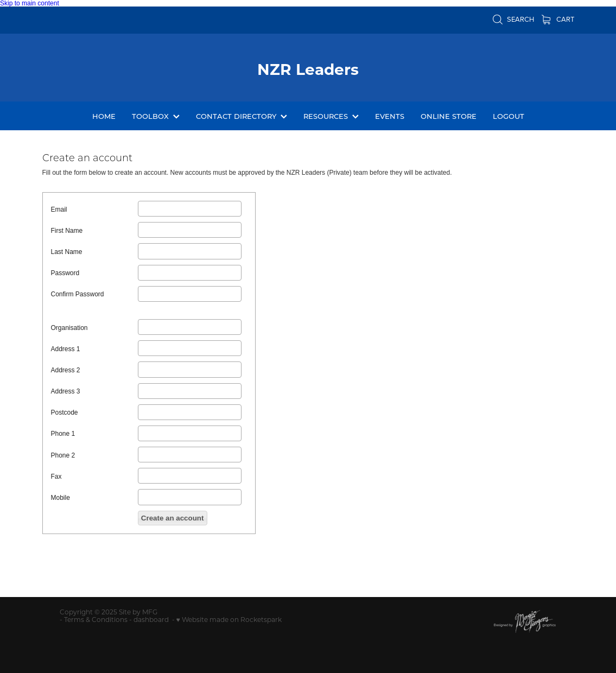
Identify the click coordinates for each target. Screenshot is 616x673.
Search (513, 19)
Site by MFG (138, 612)
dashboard (151, 619)
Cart (558, 19)
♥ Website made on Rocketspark (229, 619)
